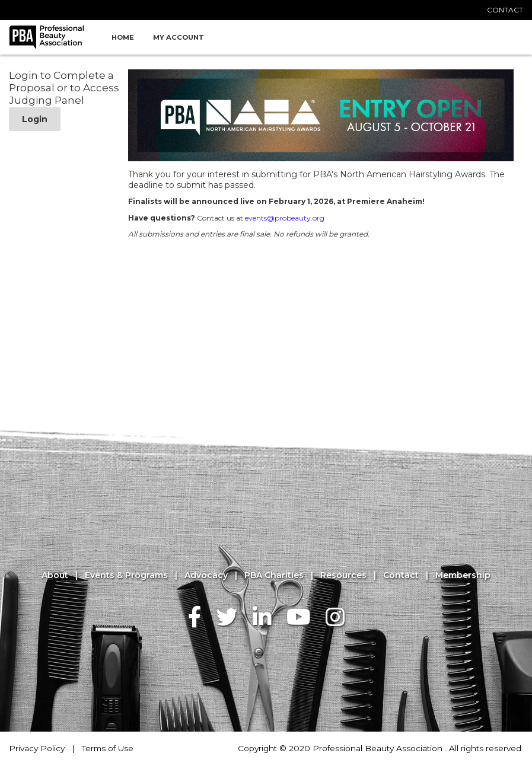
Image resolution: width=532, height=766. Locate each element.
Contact (401, 575)
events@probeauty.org (285, 218)
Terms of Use (108, 748)
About (55, 575)
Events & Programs (126, 575)
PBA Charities (274, 575)
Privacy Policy (37, 748)
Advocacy (206, 575)
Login (35, 119)
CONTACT (505, 10)
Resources (343, 575)
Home (123, 37)
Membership (463, 575)
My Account (179, 37)
